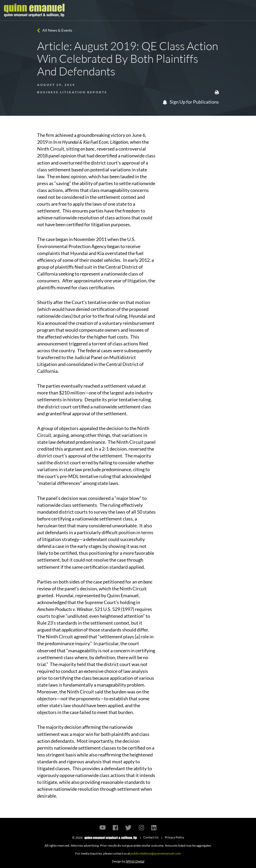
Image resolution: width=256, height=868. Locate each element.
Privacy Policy (174, 837)
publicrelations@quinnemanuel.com (156, 853)
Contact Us (151, 837)
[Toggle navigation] (247, 10)
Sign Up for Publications (191, 102)
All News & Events (57, 30)
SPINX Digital (135, 861)
